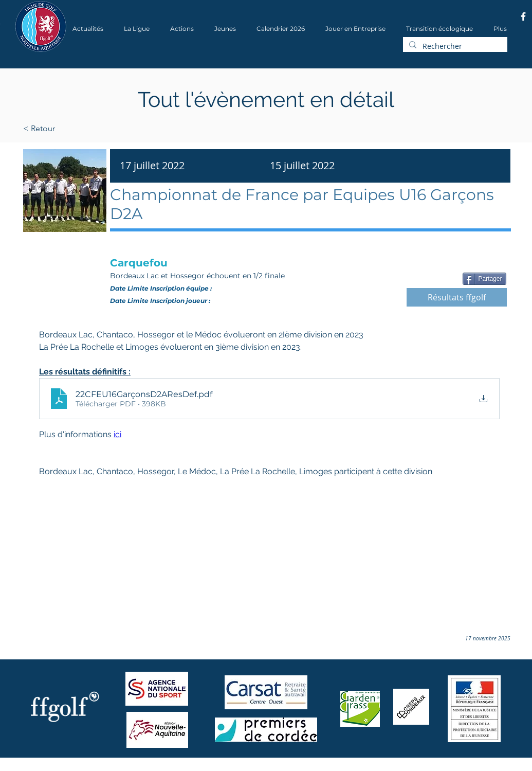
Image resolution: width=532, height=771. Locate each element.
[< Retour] (72, 129)
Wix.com (154, 768)
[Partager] (484, 279)
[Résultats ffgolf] (457, 297)
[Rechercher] (454, 46)
